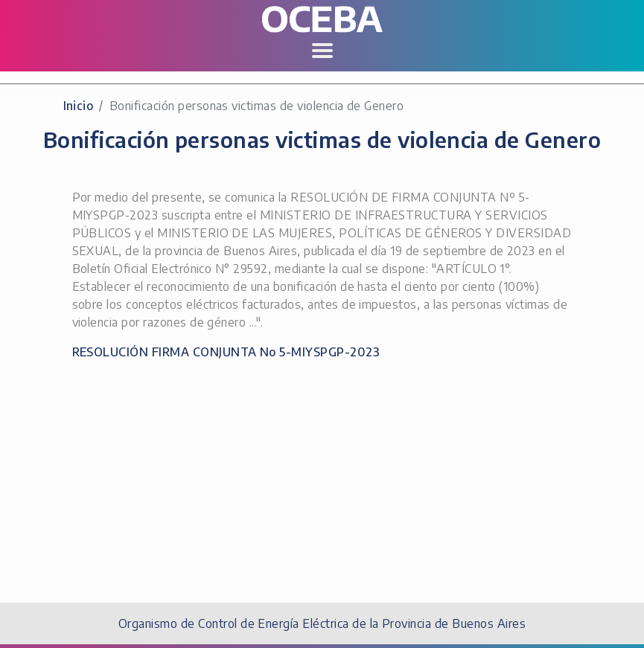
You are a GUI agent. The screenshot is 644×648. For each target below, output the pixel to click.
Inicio (79, 106)
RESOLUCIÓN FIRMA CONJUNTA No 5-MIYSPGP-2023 (226, 352)
